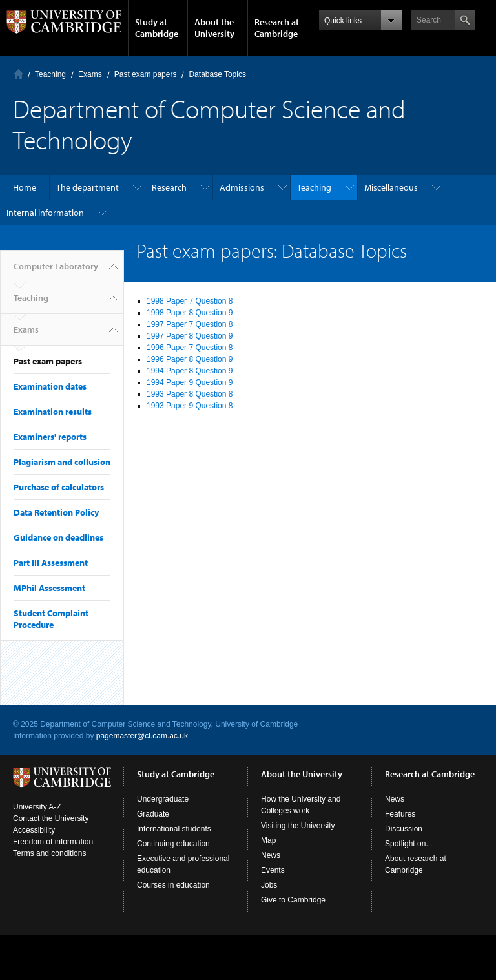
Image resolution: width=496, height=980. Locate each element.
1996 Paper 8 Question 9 (190, 359)
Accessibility (34, 830)
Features (400, 814)
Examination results (53, 412)
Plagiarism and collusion (62, 462)
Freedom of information (53, 842)
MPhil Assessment (49, 588)
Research (169, 187)
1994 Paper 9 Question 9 (190, 382)
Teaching (50, 74)
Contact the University (51, 818)
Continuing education (173, 844)
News (271, 855)
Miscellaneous (391, 187)
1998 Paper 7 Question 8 (190, 301)
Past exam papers (146, 74)
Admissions (242, 187)
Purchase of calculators (59, 487)
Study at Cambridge (157, 28)
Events (273, 870)
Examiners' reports (50, 437)
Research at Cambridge (277, 28)
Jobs (269, 885)
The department (88, 187)
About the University (214, 28)
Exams (90, 74)
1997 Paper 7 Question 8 (190, 324)
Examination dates (50, 386)
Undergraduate (163, 799)
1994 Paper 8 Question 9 (190, 371)
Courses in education (173, 885)
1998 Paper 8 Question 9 (190, 313)
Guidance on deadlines (58, 537)
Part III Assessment (51, 563)
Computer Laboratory (18, 74)
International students (174, 829)
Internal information (45, 213)
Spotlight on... (408, 844)
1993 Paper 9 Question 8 (190, 406)
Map (268, 840)
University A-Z (37, 807)
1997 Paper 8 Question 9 (190, 336)
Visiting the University (298, 826)
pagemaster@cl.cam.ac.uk (142, 736)
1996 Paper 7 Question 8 (190, 348)
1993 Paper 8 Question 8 (190, 394)
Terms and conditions (49, 853)
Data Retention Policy (56, 512)
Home (25, 187)
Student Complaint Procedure (51, 619)
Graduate (153, 814)
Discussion (404, 829)
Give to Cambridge (293, 900)
